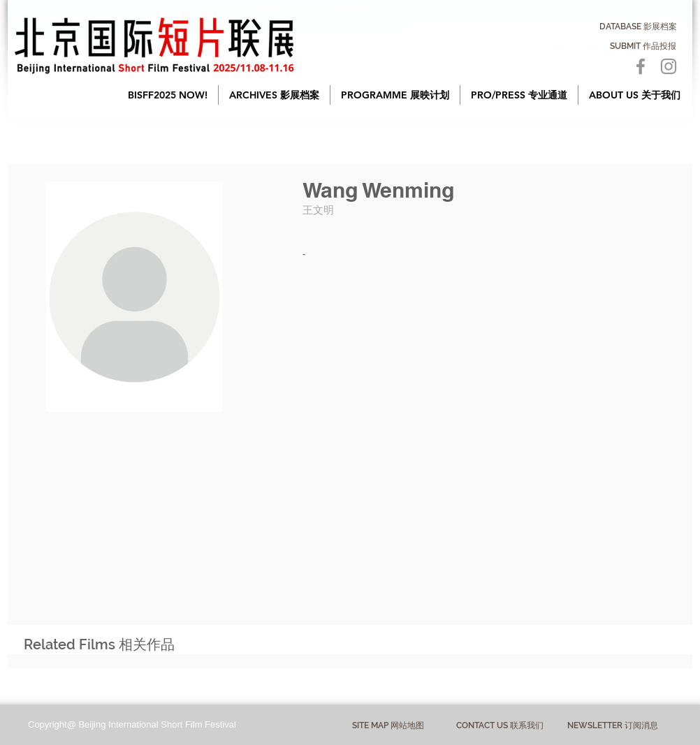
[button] (274, 95)
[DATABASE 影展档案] (638, 27)
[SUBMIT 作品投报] (643, 46)
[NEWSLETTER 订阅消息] (612, 725)
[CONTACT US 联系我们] (500, 726)
